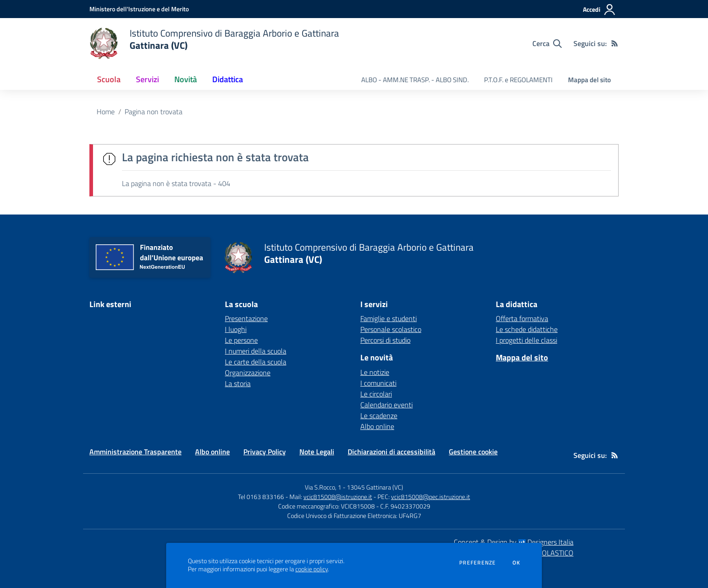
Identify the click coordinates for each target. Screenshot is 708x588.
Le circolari (376, 394)
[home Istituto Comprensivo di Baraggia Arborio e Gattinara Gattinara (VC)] (214, 43)
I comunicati (378, 383)
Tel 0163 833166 (261, 497)
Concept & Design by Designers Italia (514, 542)
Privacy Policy (265, 452)
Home (106, 112)
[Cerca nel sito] (547, 43)
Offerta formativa (522, 318)
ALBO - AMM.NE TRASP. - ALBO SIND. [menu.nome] (415, 80)
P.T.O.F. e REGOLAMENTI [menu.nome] (518, 80)
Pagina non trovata (154, 112)
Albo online (377, 426)
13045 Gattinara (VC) (375, 487)
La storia (238, 383)
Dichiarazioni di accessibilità (391, 452)
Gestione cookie (473, 452)
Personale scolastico (391, 329)
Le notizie (375, 372)
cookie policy (312, 569)
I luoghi (236, 329)
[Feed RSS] (615, 43)
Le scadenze (379, 415)
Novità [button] (186, 79)
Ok (517, 563)
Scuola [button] (109, 79)
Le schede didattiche (527, 329)
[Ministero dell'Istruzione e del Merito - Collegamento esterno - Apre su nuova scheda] (139, 9)
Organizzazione (248, 373)
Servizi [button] (147, 79)
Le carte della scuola (256, 362)
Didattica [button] (228, 79)
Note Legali (317, 452)
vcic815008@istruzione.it (338, 497)
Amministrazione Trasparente (135, 452)
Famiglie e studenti (389, 318)
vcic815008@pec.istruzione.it (431, 497)
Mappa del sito (589, 80)
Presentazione (246, 318)
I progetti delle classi (526, 340)
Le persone (241, 340)
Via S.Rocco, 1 (323, 487)
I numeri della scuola (256, 351)
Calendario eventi (387, 405)
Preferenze (477, 563)
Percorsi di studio (385, 340)
